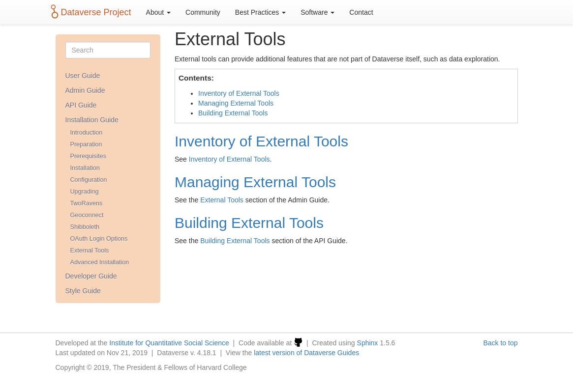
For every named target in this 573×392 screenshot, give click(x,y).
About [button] (158, 12)
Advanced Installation (100, 262)
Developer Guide (91, 276)
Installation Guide (92, 120)
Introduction (87, 133)
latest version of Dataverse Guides (306, 353)
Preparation (86, 144)
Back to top (500, 343)
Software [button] (317, 12)
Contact (361, 12)
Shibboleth (85, 227)
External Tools (90, 251)
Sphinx (368, 343)
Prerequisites (89, 156)
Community (203, 12)
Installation (85, 168)
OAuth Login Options (99, 239)
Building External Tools (233, 113)
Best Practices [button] (260, 12)
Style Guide (83, 291)
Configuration (89, 180)
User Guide (83, 76)
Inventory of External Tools (239, 93)
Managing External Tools (236, 103)
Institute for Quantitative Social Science (169, 343)
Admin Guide (85, 90)
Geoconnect (87, 215)
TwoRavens (87, 203)
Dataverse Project (96, 12)
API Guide (81, 105)
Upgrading (85, 192)
